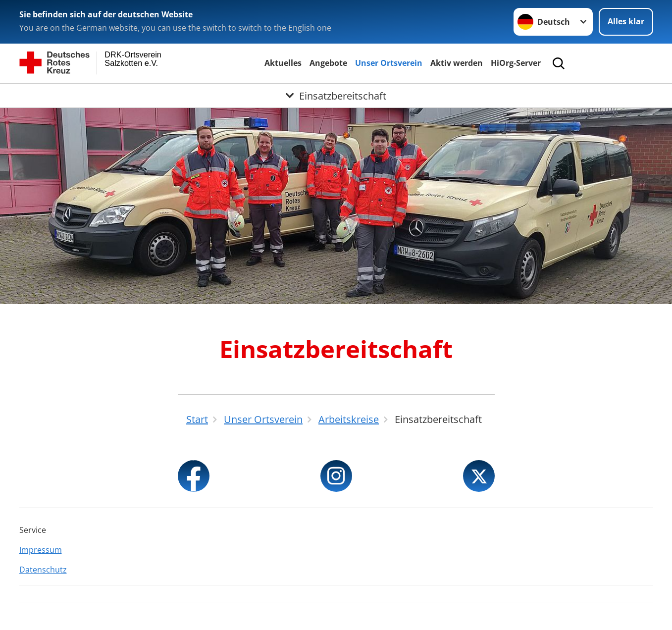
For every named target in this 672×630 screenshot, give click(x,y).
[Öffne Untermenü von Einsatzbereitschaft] (336, 96)
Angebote (328, 63)
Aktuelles (283, 63)
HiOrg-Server (516, 63)
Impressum (41, 550)
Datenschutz (43, 570)
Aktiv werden (457, 63)
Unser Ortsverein (389, 63)
